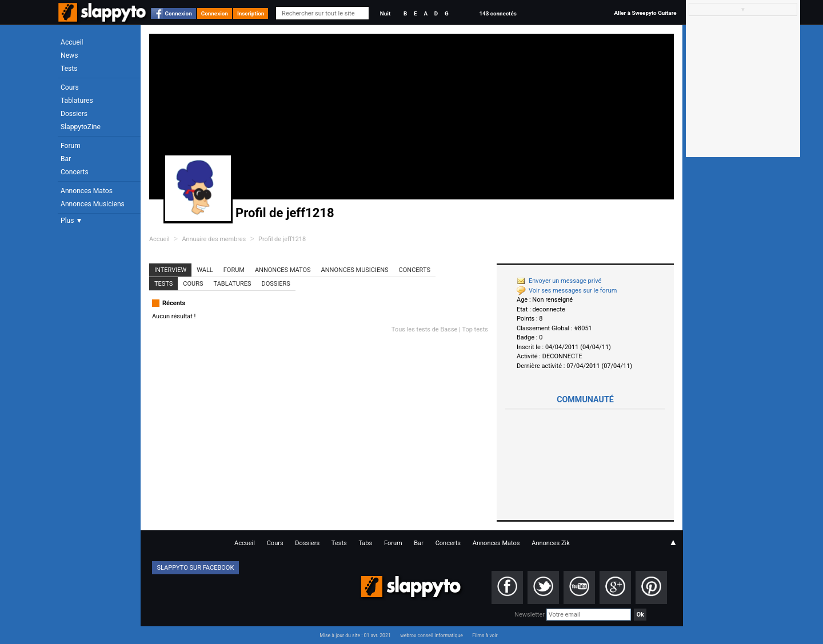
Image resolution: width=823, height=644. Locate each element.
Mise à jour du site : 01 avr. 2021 (355, 635)
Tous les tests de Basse (425, 329)
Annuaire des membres (214, 239)
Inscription (251, 13)
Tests (69, 69)
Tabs (365, 543)
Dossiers (74, 114)
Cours (70, 87)
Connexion (179, 13)
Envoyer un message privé (559, 281)
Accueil (72, 42)
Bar (66, 159)
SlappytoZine (81, 127)
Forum (71, 146)
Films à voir (485, 635)
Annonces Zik (551, 543)
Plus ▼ (71, 221)
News (69, 55)
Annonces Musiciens (93, 204)
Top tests (475, 329)
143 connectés (498, 13)
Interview (170, 270)
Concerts (75, 172)
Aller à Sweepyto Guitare (645, 13)
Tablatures (77, 101)
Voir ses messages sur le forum (567, 291)
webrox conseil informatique (432, 635)
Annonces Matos (87, 191)
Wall (205, 270)
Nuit (385, 13)
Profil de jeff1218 (282, 239)
